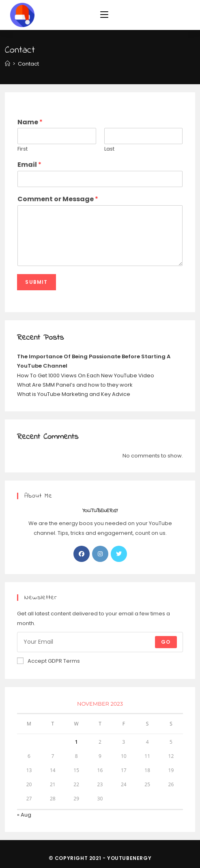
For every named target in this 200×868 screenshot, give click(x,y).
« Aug (24, 815)
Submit (36, 282)
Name (30, 122)
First (23, 149)
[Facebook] (82, 554)
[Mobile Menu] (104, 15)
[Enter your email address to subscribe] (100, 642)
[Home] (8, 64)
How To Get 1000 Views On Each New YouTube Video (86, 375)
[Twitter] (119, 554)
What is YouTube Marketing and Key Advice (74, 394)
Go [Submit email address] (166, 642)
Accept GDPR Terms (48, 661)
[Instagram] (100, 554)
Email (29, 165)
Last (109, 149)
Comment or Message (58, 199)
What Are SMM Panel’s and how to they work (75, 385)
